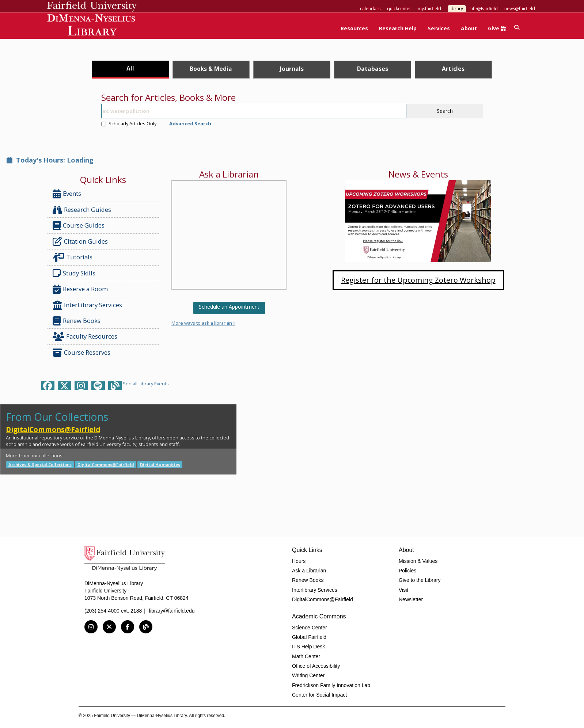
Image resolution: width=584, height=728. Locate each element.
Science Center (310, 628)
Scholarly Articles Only (129, 123)
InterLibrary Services (88, 305)
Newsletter (411, 599)
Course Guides (79, 226)
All (130, 68)
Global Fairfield (309, 637)
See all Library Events (146, 384)
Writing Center (308, 675)
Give (497, 28)
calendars (370, 9)
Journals (292, 69)
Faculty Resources (85, 337)
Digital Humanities (160, 464)
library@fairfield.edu (172, 611)
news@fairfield (520, 9)
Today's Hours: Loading (50, 160)
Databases (373, 69)
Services (439, 28)
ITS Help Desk (308, 647)
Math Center (306, 656)
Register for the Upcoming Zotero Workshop (418, 280)
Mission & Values (418, 561)
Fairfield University (92, 7)
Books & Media (211, 69)
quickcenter (399, 9)
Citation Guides (80, 241)
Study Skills (75, 273)
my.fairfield (429, 9)
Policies (407, 571)
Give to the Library (420, 580)
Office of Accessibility (316, 666)
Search (445, 111)
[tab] (130, 70)
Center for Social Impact (319, 695)
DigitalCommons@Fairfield (53, 429)
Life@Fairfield (484, 9)
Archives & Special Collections (40, 464)
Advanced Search (190, 123)
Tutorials (74, 257)
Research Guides (82, 210)
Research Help (398, 28)
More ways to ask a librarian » (203, 323)
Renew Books (77, 321)
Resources (354, 28)
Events (67, 194)
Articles (453, 69)
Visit (403, 590)
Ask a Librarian (309, 571)
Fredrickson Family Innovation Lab (331, 685)
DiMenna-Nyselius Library (92, 26)
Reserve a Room (80, 289)
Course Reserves (81, 353)
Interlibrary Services (315, 590)
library (456, 9)
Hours (299, 561)
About (469, 28)
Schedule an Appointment (229, 307)
